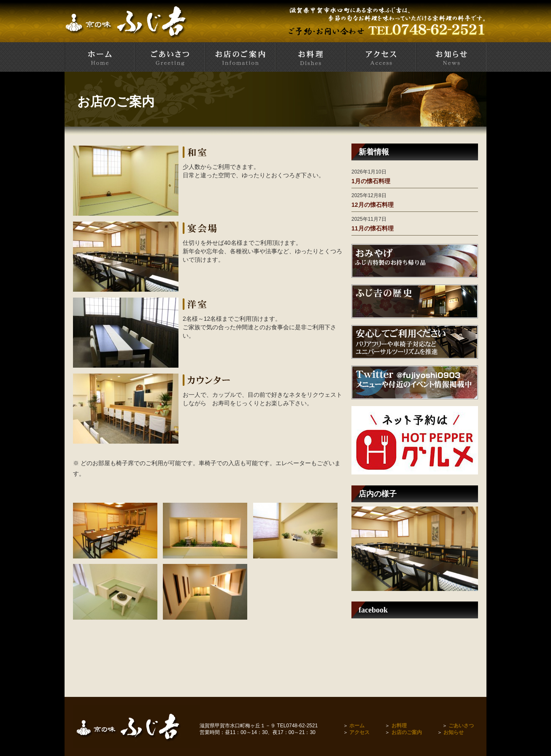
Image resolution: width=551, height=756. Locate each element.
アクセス (359, 732)
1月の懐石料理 (371, 181)
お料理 (399, 726)
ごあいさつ (461, 726)
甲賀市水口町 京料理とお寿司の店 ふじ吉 (100, 57)
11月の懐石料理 (373, 228)
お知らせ (454, 732)
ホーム (357, 726)
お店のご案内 (407, 732)
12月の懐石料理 (373, 205)
